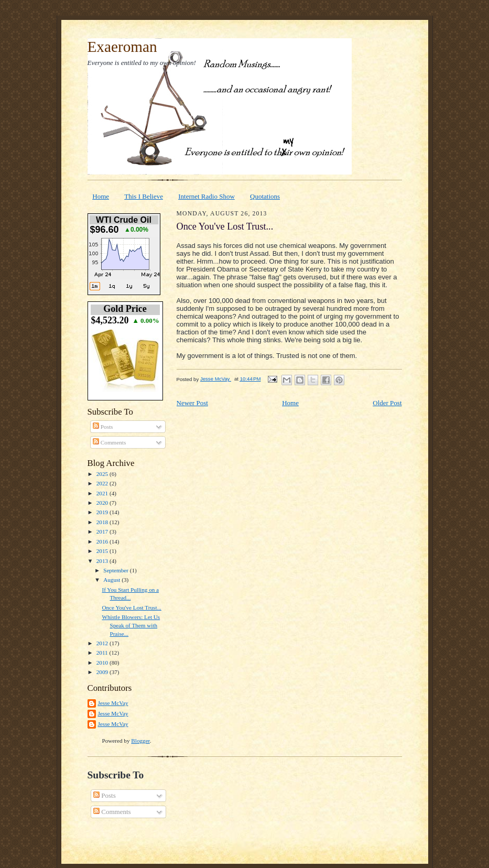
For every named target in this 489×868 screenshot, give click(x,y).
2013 (103, 561)
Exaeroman (122, 47)
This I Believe (144, 196)
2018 (103, 522)
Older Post (387, 403)
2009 (103, 672)
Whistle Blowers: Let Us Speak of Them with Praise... (131, 625)
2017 (103, 531)
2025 (103, 474)
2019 (103, 512)
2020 (103, 503)
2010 (103, 663)
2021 (103, 493)
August (112, 580)
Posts (103, 427)
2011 (103, 653)
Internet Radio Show (207, 196)
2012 (103, 643)
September (117, 570)
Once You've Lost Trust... (131, 607)
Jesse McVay (113, 703)
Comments (109, 442)
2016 (103, 541)
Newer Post (192, 403)
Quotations (265, 196)
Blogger (140, 741)
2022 (103, 483)
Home (101, 196)
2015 (103, 551)
